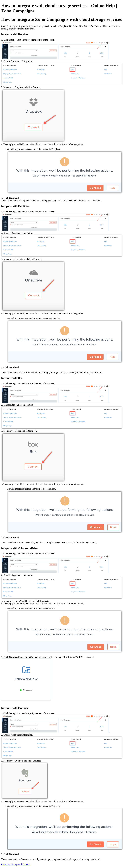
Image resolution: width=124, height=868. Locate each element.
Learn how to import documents (16, 864)
